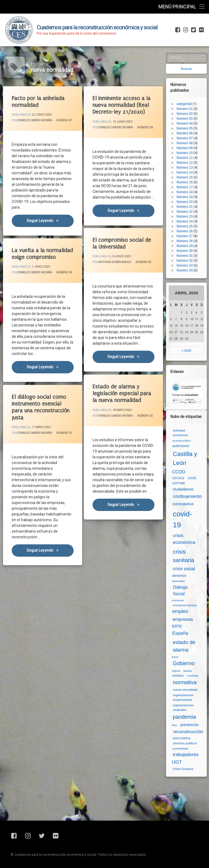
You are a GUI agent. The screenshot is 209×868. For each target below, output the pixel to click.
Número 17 (187, 162)
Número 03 (187, 94)
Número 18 (187, 167)
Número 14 (187, 148)
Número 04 (187, 99)
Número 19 (187, 172)
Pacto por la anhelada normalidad (39, 102)
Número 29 (187, 221)
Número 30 (187, 226)
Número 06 (145, 127)
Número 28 (187, 216)
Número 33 (187, 241)
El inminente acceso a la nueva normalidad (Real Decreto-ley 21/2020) (122, 105)
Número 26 (187, 206)
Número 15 (187, 153)
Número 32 (187, 236)
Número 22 (187, 187)
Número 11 (187, 133)
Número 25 (187, 202)
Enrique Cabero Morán (35, 121)
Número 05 (144, 262)
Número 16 (187, 157)
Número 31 (187, 231)
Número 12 (187, 138)
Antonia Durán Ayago (115, 262)
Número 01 (187, 84)
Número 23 (187, 192)
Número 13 (187, 143)
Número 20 (187, 177)
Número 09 (187, 123)
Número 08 (187, 118)
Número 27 (187, 211)
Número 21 (187, 182)
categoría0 (186, 79)
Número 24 (187, 197)
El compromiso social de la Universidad (122, 243)
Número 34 (187, 246)
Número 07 (64, 120)
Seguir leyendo (50, 222)
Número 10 (187, 128)
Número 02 (187, 89)
